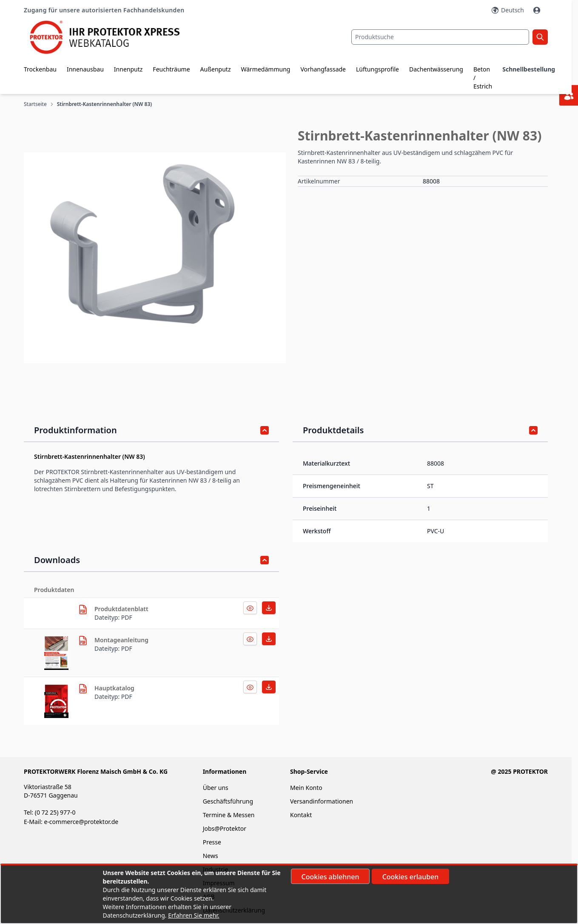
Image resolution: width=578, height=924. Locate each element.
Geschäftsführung (228, 801)
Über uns (216, 788)
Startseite (35, 104)
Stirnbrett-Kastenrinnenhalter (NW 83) (105, 104)
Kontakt (301, 815)
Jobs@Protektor (225, 828)
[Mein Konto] (538, 10)
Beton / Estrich (483, 78)
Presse (212, 842)
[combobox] (440, 37)
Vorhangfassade (323, 69)
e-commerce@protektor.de (81, 822)
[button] (155, 257)
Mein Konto (306, 788)
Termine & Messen (229, 815)
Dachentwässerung (436, 69)
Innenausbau (85, 69)
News (211, 856)
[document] (289, 894)
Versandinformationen (322, 801)
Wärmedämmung (265, 69)
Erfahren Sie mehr (193, 915)
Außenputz (216, 69)
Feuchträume (171, 69)
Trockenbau (40, 69)
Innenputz (128, 69)
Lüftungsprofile (377, 69)
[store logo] (111, 37)
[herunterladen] (83, 609)
